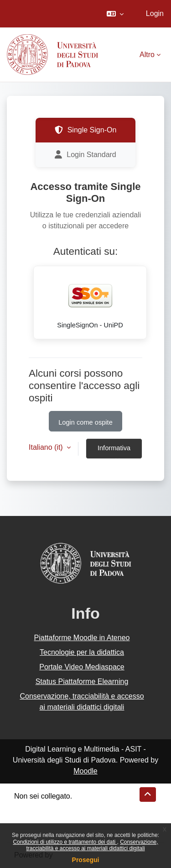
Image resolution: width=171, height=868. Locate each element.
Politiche (28, 818)
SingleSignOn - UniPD (90, 301)
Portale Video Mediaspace (82, 667)
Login (155, 13)
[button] (115, 14)
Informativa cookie (114, 452)
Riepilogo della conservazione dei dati (75, 807)
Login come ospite (85, 422)
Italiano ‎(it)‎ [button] (47, 447)
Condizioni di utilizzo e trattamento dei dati (65, 842)
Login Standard (85, 155)
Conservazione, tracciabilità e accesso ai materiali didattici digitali (92, 845)
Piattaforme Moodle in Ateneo (82, 638)
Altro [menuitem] (147, 55)
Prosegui (86, 860)
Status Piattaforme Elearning (82, 681)
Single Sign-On (86, 130)
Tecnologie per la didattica (82, 652)
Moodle (85, 771)
